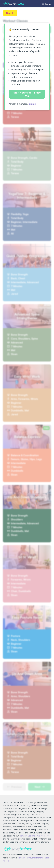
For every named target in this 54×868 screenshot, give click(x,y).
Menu (47, 4)
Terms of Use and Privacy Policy (34, 836)
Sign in (33, 104)
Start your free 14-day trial (27, 94)
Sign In (10, 13)
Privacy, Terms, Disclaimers (30, 858)
